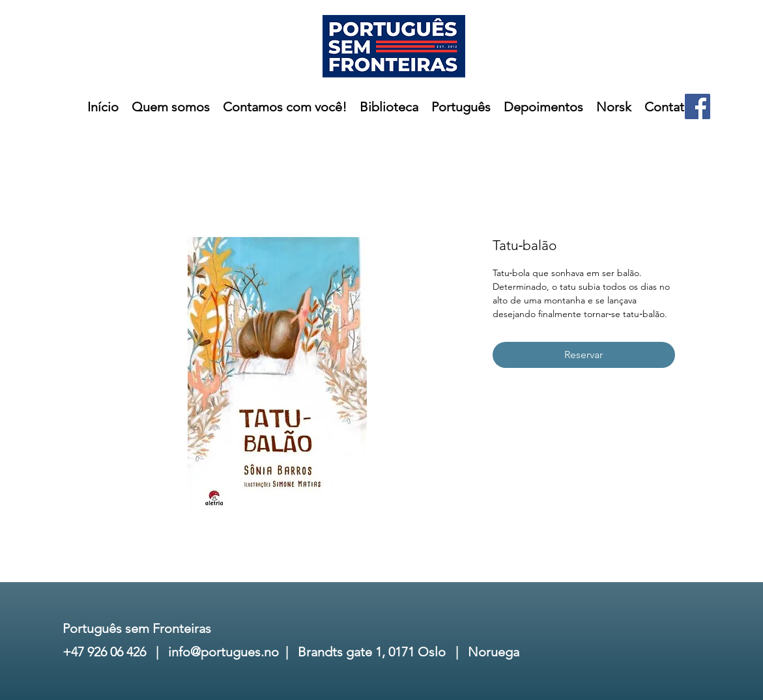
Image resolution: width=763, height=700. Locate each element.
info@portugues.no (223, 652)
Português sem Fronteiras (137, 628)
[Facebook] (698, 106)
